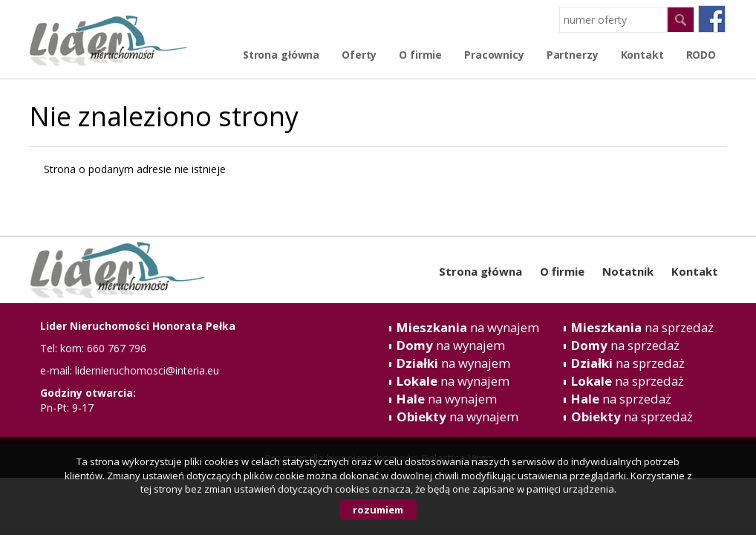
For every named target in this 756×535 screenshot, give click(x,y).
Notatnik (628, 271)
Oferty (359, 55)
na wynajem (468, 327)
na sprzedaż (642, 327)
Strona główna (281, 55)
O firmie (420, 55)
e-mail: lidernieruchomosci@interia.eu (130, 370)
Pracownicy (494, 55)
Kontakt (695, 271)
